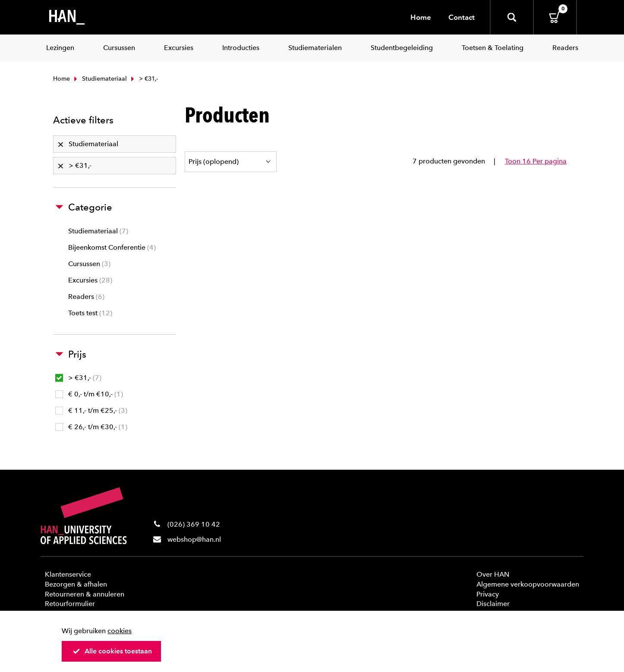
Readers (86, 297)
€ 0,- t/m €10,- (89, 394)
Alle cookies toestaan (112, 651)
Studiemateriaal (99, 79)
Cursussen (89, 264)
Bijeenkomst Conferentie (112, 247)
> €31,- (78, 378)
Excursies (90, 280)
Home (421, 17)
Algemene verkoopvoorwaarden (528, 584)
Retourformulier (70, 604)
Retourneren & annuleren (85, 594)
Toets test (90, 313)
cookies (120, 631)
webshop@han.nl (194, 539)
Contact (462, 17)
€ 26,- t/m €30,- (91, 427)
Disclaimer (493, 604)
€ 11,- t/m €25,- (91, 410)
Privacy (488, 594)
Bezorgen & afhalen (76, 584)
